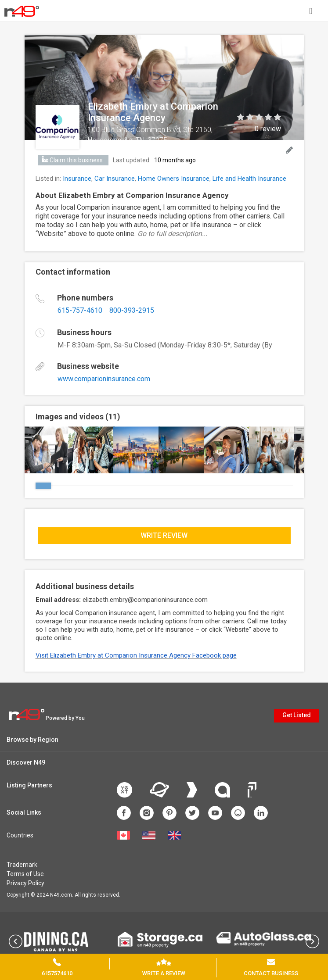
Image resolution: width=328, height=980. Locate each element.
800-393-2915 (132, 310)
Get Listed (297, 715)
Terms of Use (25, 874)
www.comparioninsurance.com (104, 379)
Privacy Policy (25, 883)
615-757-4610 (80, 310)
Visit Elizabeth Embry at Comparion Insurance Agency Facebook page (136, 655)
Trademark (22, 865)
